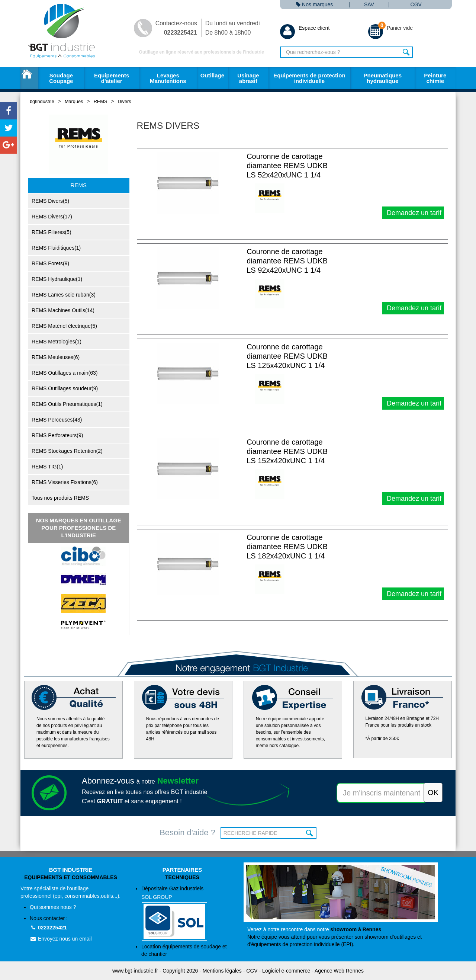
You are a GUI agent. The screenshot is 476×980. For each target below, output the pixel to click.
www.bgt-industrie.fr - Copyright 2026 (155, 971)
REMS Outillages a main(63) (65, 373)
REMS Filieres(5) (52, 232)
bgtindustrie (42, 101)
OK (310, 833)
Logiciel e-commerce (286, 971)
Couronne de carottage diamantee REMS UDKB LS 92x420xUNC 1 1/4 (287, 261)
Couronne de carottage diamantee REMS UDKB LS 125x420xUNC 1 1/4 (287, 356)
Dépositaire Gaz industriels (187, 913)
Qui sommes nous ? (53, 907)
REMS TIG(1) (47, 467)
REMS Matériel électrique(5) (64, 326)
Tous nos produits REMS (60, 498)
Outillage (212, 75)
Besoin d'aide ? (187, 832)
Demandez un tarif (413, 213)
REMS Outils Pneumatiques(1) (67, 404)
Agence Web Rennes (339, 971)
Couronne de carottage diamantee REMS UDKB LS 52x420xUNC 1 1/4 (287, 166)
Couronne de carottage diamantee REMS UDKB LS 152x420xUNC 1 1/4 (287, 451)
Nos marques (314, 5)
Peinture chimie (435, 78)
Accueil (29, 78)
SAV (369, 5)
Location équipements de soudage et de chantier (184, 950)
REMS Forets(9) (50, 263)
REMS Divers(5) (50, 201)
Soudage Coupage (61, 78)
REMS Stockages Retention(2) (67, 451)
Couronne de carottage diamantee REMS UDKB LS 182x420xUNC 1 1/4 (287, 547)
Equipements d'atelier (112, 78)
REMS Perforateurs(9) (57, 435)
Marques (74, 101)
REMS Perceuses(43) (57, 420)
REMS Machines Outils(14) (63, 310)
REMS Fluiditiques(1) (56, 248)
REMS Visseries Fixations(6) (65, 482)
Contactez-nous (176, 28)
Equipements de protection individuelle (309, 78)
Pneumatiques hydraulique (382, 78)
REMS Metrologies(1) (57, 342)
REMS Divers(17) (52, 217)
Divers (125, 101)
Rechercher (406, 52)
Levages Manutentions (168, 78)
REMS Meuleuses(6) (56, 357)
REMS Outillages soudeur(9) (65, 388)
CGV (416, 5)
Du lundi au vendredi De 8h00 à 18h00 (233, 28)
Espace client (305, 28)
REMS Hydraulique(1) (57, 279)
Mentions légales (222, 971)
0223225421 (48, 928)
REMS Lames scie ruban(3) (64, 295)
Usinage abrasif (248, 78)
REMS (101, 101)
